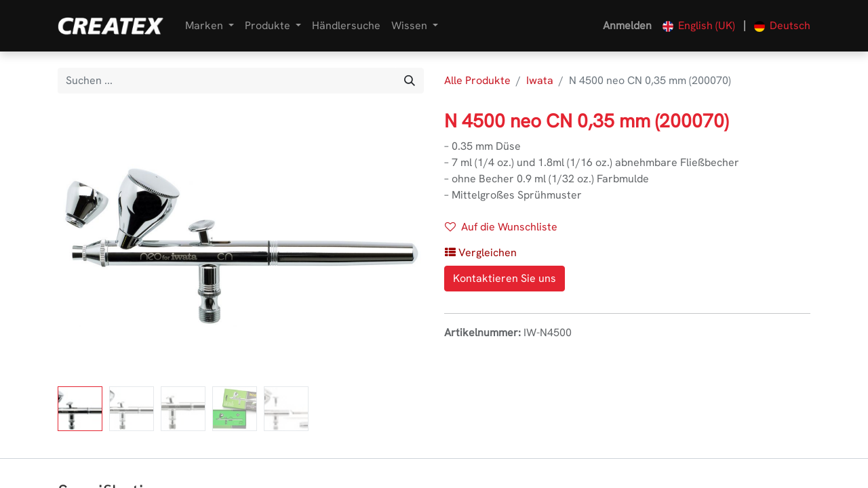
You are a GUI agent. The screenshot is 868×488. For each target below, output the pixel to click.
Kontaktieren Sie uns (505, 278)
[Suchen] (410, 81)
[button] (481, 253)
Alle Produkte (477, 80)
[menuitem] (346, 26)
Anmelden (627, 25)
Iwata (540, 80)
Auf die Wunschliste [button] (501, 227)
